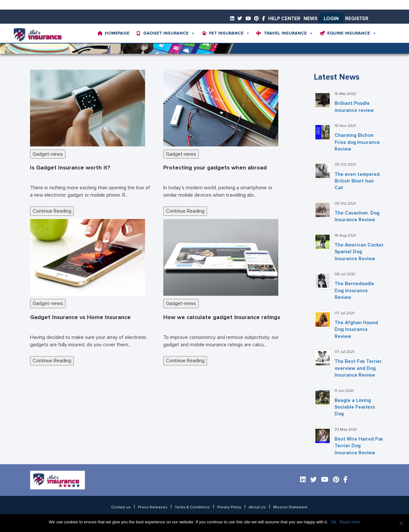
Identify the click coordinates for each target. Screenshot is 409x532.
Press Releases (153, 507)
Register (357, 19)
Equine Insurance (352, 33)
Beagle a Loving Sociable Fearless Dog (355, 407)
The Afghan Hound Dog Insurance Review (356, 330)
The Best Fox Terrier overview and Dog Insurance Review (358, 368)
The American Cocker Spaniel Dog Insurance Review (359, 252)
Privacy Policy (229, 507)
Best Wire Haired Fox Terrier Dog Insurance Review (359, 446)
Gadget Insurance (169, 33)
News (310, 19)
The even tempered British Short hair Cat (357, 181)
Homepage (117, 33)
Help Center (284, 19)
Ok (334, 522)
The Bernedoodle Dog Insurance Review (354, 291)
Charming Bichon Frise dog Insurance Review (357, 142)
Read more (350, 522)
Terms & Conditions (192, 507)
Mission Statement (290, 507)
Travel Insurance (288, 33)
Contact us (121, 507)
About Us (257, 507)
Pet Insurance (229, 33)
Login (331, 19)
